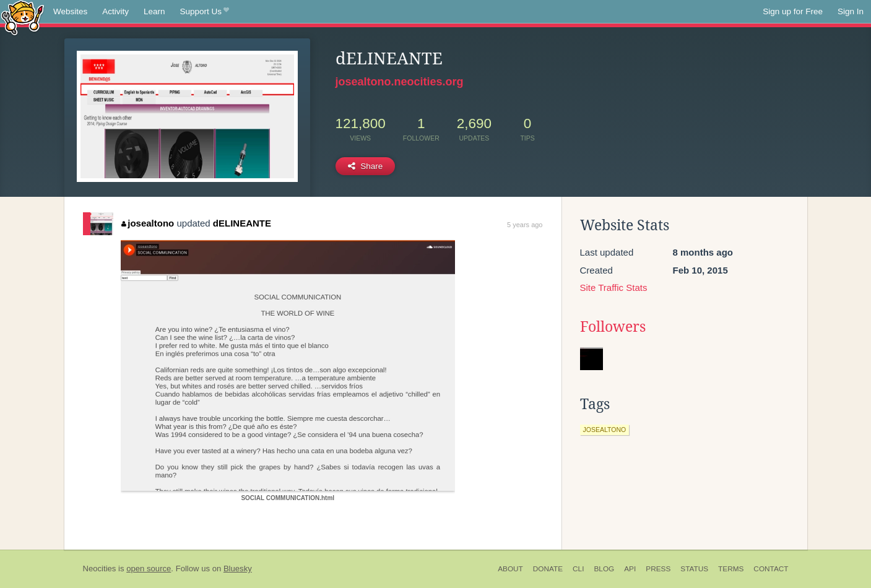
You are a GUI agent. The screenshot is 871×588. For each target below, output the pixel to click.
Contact (771, 569)
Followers (613, 327)
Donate (548, 569)
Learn (154, 11)
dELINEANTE (242, 223)
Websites (70, 11)
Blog (604, 569)
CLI (578, 569)
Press (658, 569)
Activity (115, 11)
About (510, 569)
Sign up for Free (793, 11)
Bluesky (238, 569)
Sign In (851, 11)
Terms (731, 569)
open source (149, 569)
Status (694, 569)
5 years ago (525, 225)
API (630, 569)
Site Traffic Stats (614, 288)
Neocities (100, 569)
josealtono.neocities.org (400, 82)
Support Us (205, 12)
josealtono (148, 223)
